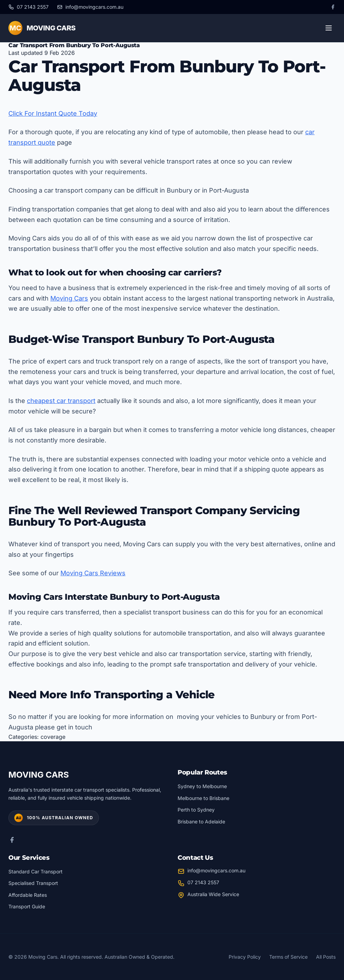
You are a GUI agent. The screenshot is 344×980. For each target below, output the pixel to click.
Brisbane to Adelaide (201, 822)
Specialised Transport (33, 883)
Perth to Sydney (196, 810)
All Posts (326, 957)
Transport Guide (27, 906)
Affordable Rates (28, 895)
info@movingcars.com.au (216, 870)
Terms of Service (288, 957)
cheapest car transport (61, 401)
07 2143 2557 (203, 882)
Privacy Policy (245, 957)
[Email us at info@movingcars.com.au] (90, 7)
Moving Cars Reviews (93, 573)
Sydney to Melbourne (202, 786)
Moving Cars (69, 298)
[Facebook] (333, 7)
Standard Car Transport (35, 871)
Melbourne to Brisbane (203, 798)
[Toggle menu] (329, 28)
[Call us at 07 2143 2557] (28, 7)
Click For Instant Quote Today (53, 113)
